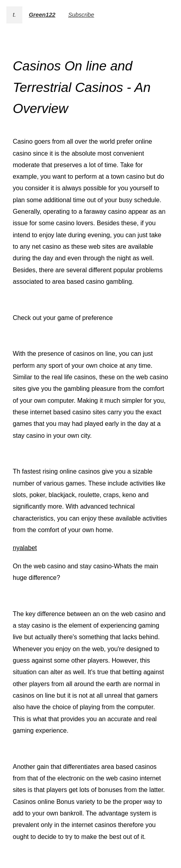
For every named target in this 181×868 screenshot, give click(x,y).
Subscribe (81, 15)
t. (14, 15)
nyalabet (25, 548)
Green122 (42, 15)
